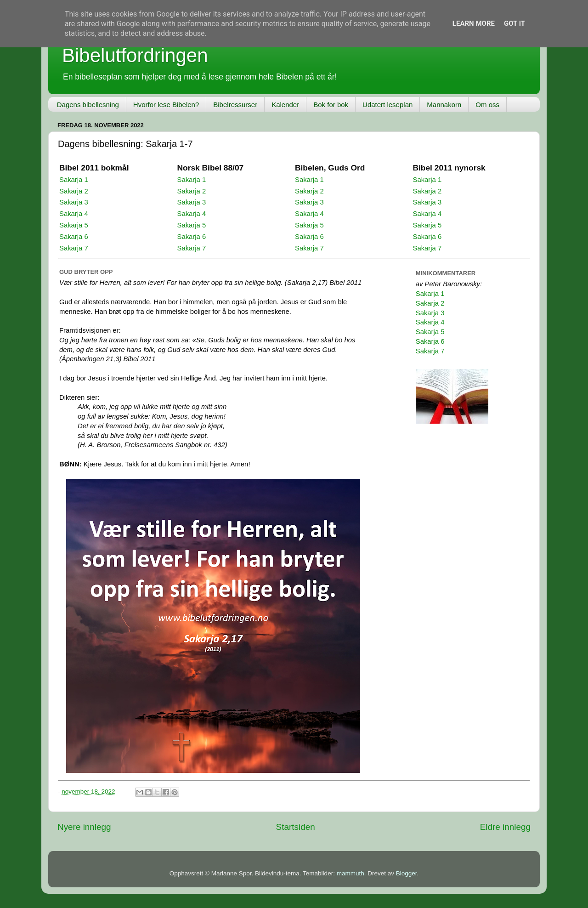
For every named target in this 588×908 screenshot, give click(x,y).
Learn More (474, 23)
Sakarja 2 (74, 191)
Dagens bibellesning (88, 105)
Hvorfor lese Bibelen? (166, 105)
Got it (514, 23)
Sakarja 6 (74, 237)
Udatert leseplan (387, 105)
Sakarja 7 (74, 248)
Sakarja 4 (74, 214)
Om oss (487, 105)
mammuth (351, 873)
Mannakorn (444, 105)
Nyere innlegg (84, 827)
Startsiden (296, 827)
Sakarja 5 (74, 225)
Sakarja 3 (74, 202)
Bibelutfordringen (135, 55)
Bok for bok (331, 105)
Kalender (285, 105)
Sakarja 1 (74, 180)
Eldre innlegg (505, 827)
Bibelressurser (235, 105)
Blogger (407, 873)
